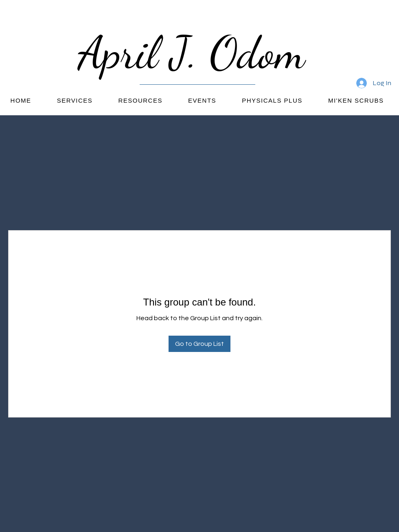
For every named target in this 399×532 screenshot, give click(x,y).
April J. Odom (197, 53)
